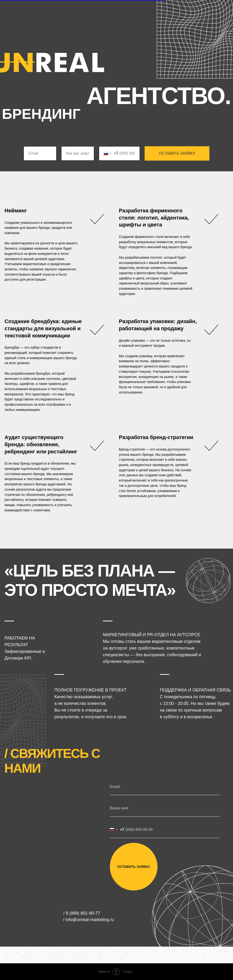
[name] (165, 808)
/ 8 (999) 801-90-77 (82, 913)
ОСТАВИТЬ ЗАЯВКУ (177, 153)
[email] (165, 787)
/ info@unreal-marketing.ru (89, 920)
